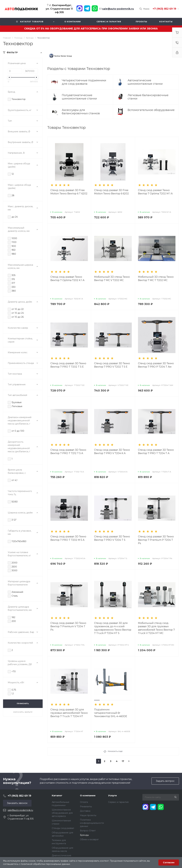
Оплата (84, 802)
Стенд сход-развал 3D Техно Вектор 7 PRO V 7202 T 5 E (112, 365)
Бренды (84, 835)
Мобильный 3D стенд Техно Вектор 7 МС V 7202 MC (112, 279)
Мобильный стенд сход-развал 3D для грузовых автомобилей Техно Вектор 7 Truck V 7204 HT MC (156, 628)
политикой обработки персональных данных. (46, 864)
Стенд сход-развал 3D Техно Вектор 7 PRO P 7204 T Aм (156, 365)
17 (123, 761)
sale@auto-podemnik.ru (20, 810)
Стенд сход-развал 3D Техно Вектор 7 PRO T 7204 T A (156, 452)
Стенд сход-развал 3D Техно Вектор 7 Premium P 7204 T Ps (156, 540)
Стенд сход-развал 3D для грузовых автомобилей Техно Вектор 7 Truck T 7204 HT (69, 713)
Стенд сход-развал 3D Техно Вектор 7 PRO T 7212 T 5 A (68, 452)
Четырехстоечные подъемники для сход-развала (84, 82)
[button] (97, 700)
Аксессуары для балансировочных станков (81, 112)
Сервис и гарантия (118, 802)
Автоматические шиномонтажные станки (146, 82)
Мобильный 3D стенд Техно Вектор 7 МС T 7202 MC (156, 279)
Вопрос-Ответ (88, 831)
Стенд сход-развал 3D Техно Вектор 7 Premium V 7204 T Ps (68, 626)
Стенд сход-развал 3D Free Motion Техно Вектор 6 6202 (111, 192)
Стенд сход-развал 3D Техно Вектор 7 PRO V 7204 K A (112, 452)
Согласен (169, 863)
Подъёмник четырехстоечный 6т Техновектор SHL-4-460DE (111, 713)
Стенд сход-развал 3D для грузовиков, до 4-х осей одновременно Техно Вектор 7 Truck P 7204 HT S (113, 628)
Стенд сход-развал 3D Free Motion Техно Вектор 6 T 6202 (69, 192)
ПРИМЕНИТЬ (23, 704)
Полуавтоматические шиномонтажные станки (80, 97)
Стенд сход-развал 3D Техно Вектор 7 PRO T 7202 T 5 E (68, 365)
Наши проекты (88, 815)
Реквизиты (86, 807)
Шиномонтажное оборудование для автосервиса (62, 813)
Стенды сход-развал (63, 828)
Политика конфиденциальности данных (92, 823)
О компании (88, 795)
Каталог (57, 795)
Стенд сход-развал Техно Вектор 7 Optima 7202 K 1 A (67, 279)
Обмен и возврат (89, 839)
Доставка (85, 811)
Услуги (112, 795)
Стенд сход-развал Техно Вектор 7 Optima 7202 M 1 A (155, 192)
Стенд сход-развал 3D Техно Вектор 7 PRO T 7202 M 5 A (68, 538)
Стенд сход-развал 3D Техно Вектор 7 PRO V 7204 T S (112, 538)
